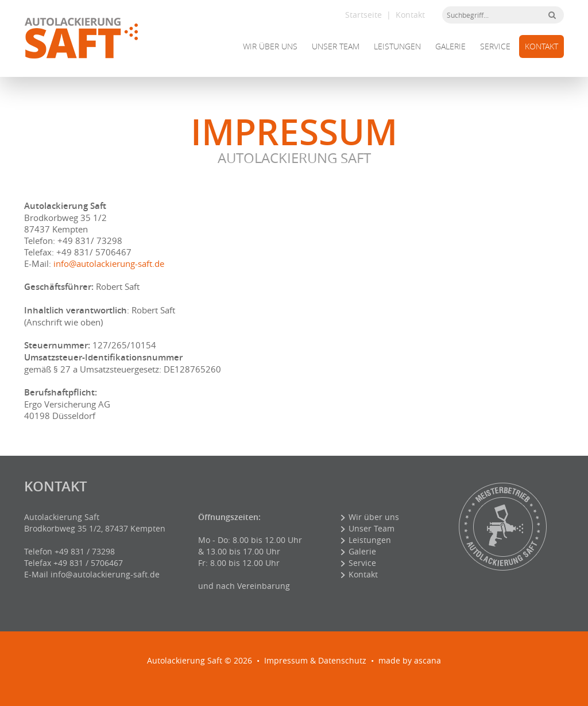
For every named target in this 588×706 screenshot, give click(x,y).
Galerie (450, 46)
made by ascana (410, 660)
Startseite (363, 15)
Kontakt (410, 15)
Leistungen (397, 46)
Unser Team (336, 46)
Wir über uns (270, 46)
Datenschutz (342, 660)
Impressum (286, 660)
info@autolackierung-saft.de (109, 263)
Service (495, 46)
